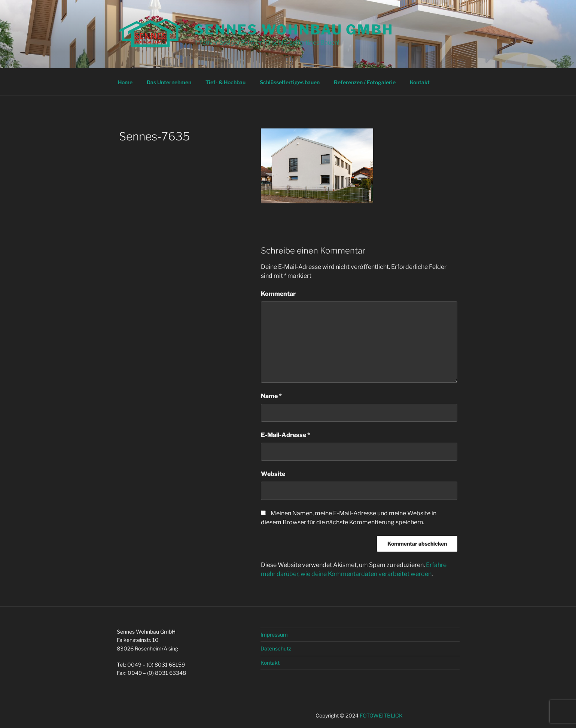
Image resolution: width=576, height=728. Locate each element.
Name (271, 396)
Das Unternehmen (169, 82)
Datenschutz (276, 648)
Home (125, 82)
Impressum (274, 635)
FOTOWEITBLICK (381, 715)
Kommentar (278, 294)
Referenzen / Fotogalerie (365, 82)
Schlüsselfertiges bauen (290, 82)
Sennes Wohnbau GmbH (294, 30)
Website (273, 474)
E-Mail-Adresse (286, 435)
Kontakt (420, 82)
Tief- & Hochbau (225, 82)
